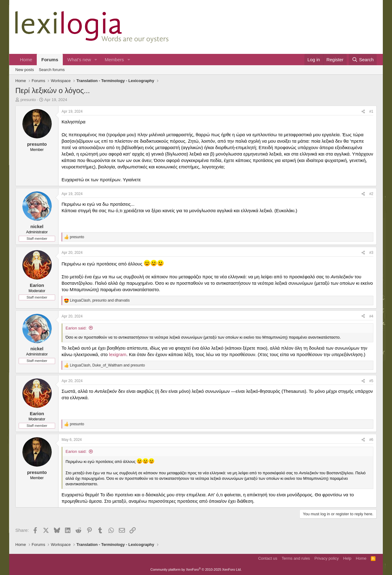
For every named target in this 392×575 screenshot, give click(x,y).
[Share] (363, 112)
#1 (371, 111)
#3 (371, 253)
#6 (371, 440)
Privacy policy (327, 558)
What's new (79, 60)
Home (26, 60)
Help (347, 558)
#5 (371, 381)
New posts (25, 70)
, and (100, 300)
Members (114, 60)
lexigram (118, 354)
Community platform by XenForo (196, 569)
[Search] (363, 60)
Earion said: (76, 328)
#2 (371, 194)
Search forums (52, 70)
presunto (28, 100)
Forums (50, 60)
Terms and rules (296, 558)
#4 (371, 316)
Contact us (268, 558)
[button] (96, 60)
